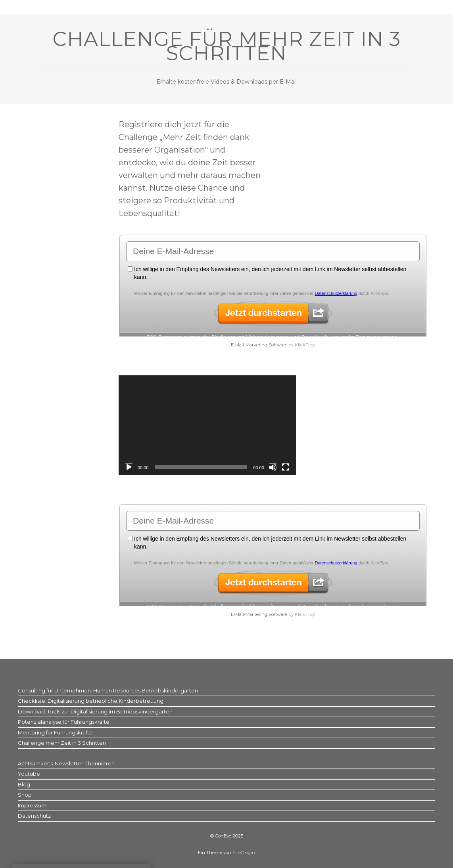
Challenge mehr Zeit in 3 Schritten (62, 743)
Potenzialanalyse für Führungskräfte (64, 722)
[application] (207, 425)
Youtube (29, 774)
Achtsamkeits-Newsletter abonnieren (66, 763)
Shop (25, 795)
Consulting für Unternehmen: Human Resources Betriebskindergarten (108, 690)
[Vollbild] (286, 467)
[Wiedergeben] (129, 467)
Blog (24, 784)
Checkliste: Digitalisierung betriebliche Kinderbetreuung (91, 701)
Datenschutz (34, 816)
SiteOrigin (244, 853)
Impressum (32, 805)
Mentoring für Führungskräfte (55, 732)
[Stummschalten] (273, 467)
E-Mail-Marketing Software (259, 345)
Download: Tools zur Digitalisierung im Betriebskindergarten (95, 711)
